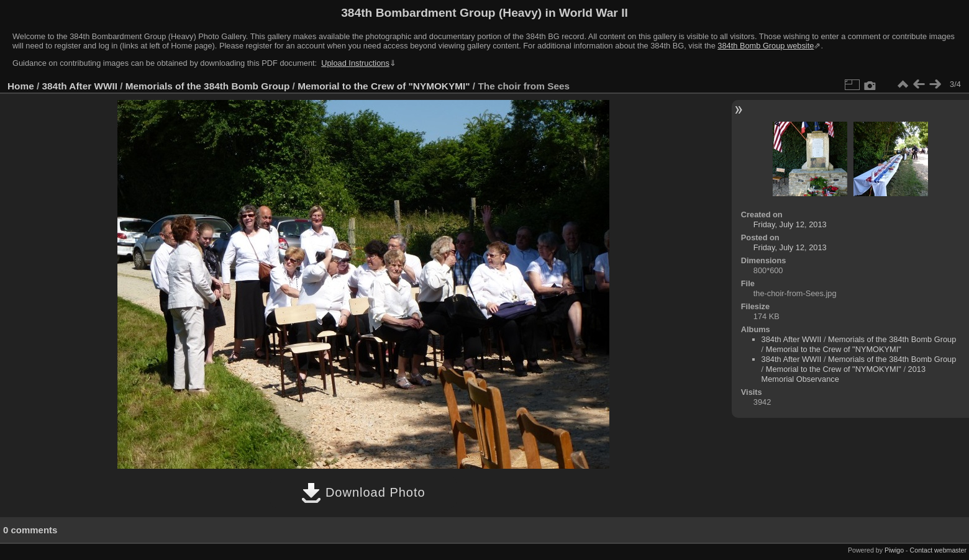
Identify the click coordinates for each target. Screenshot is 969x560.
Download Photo (363, 492)
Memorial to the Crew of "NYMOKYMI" (384, 86)
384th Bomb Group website (766, 46)
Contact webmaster (938, 550)
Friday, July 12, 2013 (790, 224)
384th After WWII (80, 86)
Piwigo (894, 550)
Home (21, 86)
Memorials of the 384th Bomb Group (208, 86)
